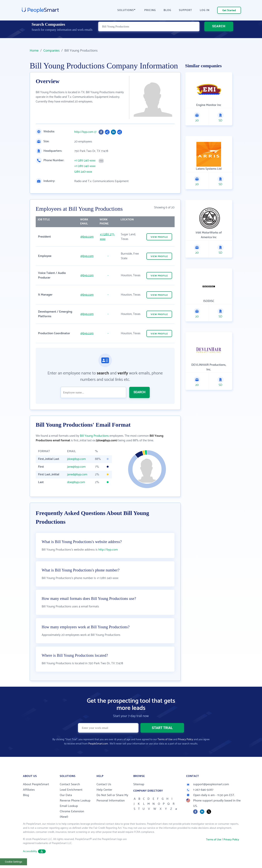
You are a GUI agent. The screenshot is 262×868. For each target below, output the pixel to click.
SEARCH (219, 32)
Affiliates (29, 795)
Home (34, 51)
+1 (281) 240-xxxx (85, 161)
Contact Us (104, 789)
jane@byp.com (76, 467)
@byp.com (87, 237)
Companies (52, 51)
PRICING (150, 10)
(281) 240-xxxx (83, 172)
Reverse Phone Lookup (75, 806)
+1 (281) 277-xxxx (107, 237)
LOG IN (205, 10)
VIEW (159, 237)
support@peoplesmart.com (208, 789)
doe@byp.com (76, 482)
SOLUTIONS (127, 10)
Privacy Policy (186, 745)
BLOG (167, 10)
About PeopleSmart (36, 789)
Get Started (229, 11)
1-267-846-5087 (200, 795)
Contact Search (70, 789)
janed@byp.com (77, 475)
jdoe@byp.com (76, 459)
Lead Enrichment (71, 795)
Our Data (66, 800)
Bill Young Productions (94, 436)
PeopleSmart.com (98, 749)
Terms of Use (165, 745)
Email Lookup (69, 811)
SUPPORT (185, 10)
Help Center (104, 795)
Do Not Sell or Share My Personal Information (112, 803)
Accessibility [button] (34, 856)
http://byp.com (84, 132)
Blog (26, 800)
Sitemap (139, 789)
